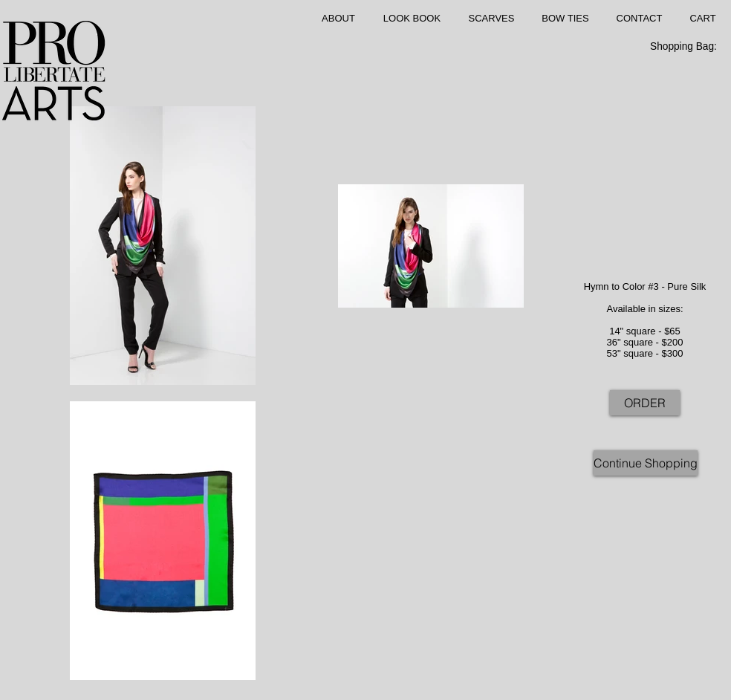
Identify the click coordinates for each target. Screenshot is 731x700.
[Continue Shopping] (646, 463)
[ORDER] (645, 403)
